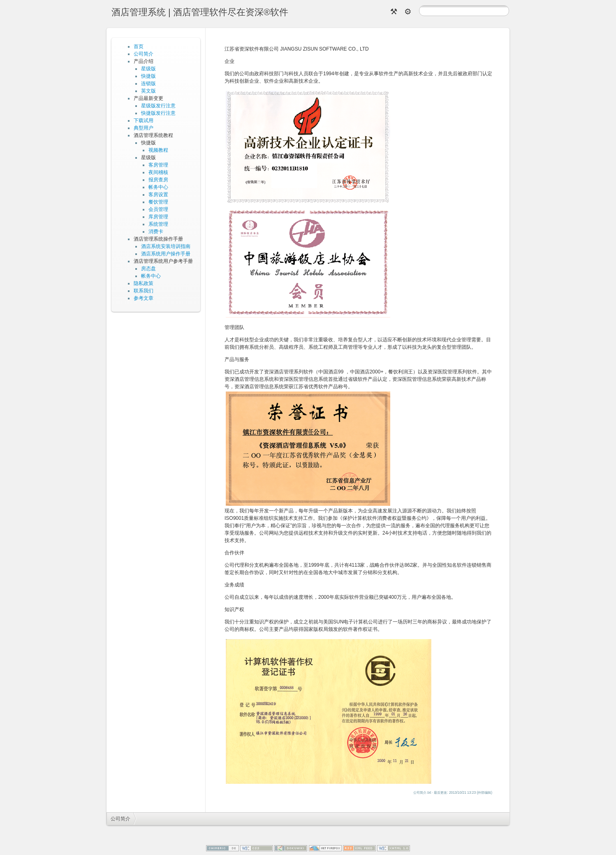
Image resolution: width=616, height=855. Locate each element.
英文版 (148, 91)
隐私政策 (144, 283)
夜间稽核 (158, 172)
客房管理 (158, 165)
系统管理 (158, 224)
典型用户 (144, 128)
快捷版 (148, 76)
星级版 (148, 69)
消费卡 (156, 232)
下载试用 (144, 120)
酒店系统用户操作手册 (166, 254)
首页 (139, 46)
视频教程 (158, 150)
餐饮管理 (158, 202)
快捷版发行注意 (158, 113)
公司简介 (144, 54)
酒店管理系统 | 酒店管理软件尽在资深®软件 (200, 12)
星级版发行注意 (158, 106)
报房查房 (158, 180)
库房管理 (158, 217)
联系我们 (144, 291)
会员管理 (158, 209)
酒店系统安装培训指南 (166, 246)
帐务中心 (158, 187)
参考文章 (144, 298)
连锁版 (148, 83)
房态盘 (148, 269)
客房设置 (158, 195)
